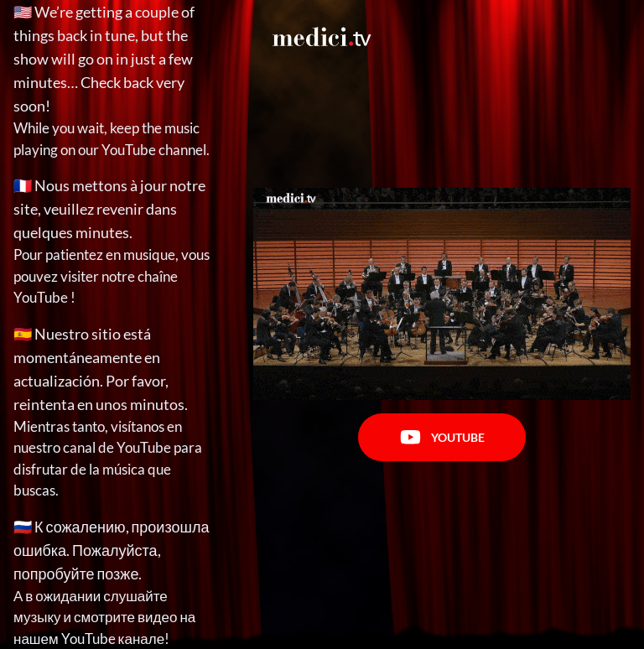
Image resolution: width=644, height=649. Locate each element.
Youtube (442, 437)
